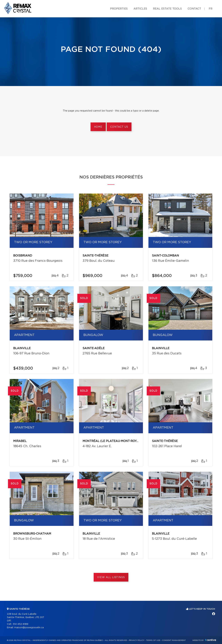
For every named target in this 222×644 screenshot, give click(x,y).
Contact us (119, 127)
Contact (194, 9)
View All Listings (111, 577)
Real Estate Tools (167, 9)
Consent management (174, 640)
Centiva (211, 640)
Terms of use (153, 640)
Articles (140, 9)
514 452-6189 (21, 624)
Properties (119, 9)
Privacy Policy (137, 640)
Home (98, 127)
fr (211, 9)
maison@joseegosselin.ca (29, 628)
